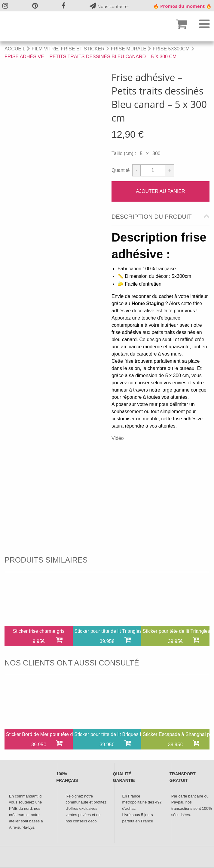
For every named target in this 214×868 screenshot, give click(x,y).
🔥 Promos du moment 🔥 (182, 6)
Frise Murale (129, 49)
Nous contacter (110, 6)
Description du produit (152, 217)
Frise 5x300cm (171, 49)
